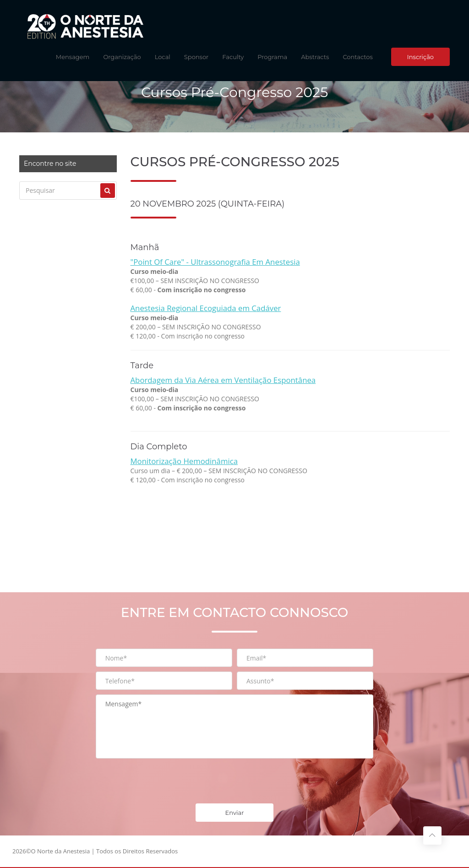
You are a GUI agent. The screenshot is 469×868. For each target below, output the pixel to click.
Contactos (357, 57)
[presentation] (165, 781)
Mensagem (73, 57)
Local (163, 57)
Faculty (233, 57)
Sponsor (196, 57)
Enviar (235, 813)
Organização (122, 57)
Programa (272, 57)
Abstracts (315, 57)
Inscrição (420, 57)
